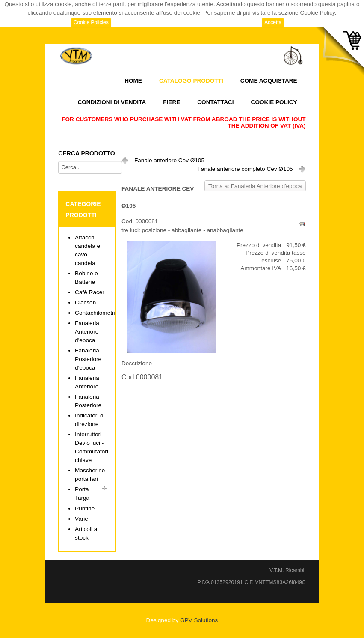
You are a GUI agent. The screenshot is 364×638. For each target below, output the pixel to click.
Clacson (85, 303)
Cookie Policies (91, 22)
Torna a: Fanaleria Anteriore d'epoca (255, 186)
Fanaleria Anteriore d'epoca (87, 332)
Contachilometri (95, 313)
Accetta (273, 22)
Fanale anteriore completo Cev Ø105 (245, 169)
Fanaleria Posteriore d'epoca (88, 359)
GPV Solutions (199, 620)
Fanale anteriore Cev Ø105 (169, 160)
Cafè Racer (90, 292)
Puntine (85, 508)
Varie (81, 519)
